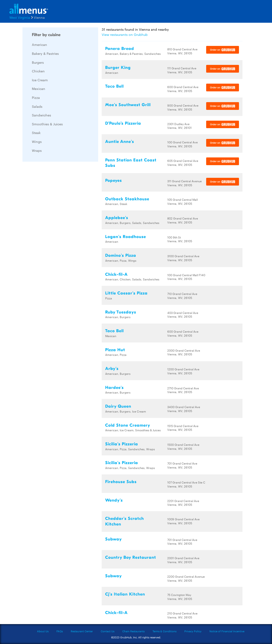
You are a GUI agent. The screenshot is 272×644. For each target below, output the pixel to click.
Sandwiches (41, 115)
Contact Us (108, 631)
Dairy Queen (118, 406)
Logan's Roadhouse (126, 237)
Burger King (118, 68)
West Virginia (20, 17)
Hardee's (114, 388)
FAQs (60, 631)
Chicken (38, 71)
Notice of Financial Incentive (227, 631)
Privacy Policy (193, 631)
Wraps (37, 150)
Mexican (39, 89)
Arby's (112, 369)
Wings (37, 141)
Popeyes (114, 181)
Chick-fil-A (116, 274)
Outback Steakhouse (127, 199)
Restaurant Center (82, 631)
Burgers (38, 62)
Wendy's (114, 500)
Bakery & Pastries (45, 53)
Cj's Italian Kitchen (125, 594)
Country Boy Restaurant (131, 557)
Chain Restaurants (133, 631)
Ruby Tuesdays (121, 312)
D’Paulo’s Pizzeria (123, 123)
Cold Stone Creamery (128, 425)
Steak (36, 133)
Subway (114, 539)
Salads (37, 106)
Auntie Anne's (120, 142)
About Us (43, 631)
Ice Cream (40, 80)
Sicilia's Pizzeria (122, 444)
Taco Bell (114, 86)
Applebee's (117, 218)
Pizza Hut (115, 350)
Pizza (36, 97)
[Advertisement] (58, 235)
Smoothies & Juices (47, 124)
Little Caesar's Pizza (126, 293)
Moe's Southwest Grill (128, 105)
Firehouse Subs (121, 482)
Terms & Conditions (164, 631)
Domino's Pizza (121, 255)
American (39, 45)
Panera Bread (120, 49)
